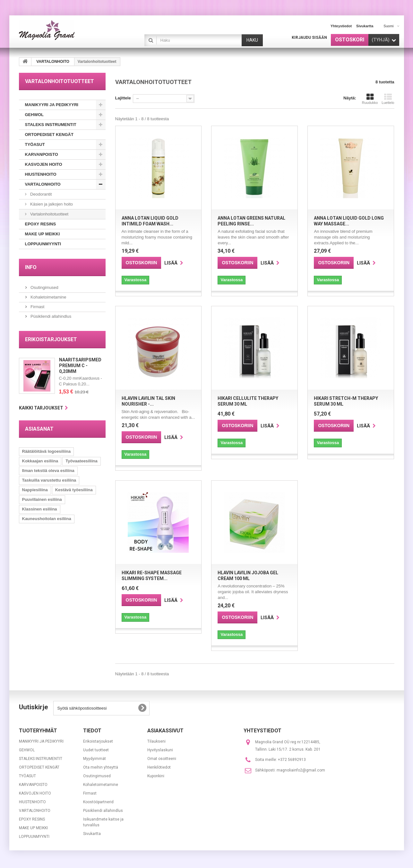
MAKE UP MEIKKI (43, 234)
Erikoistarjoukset (51, 339)
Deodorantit (41, 194)
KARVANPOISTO (42, 154)
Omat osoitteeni (162, 759)
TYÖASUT (35, 144)
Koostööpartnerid (98, 802)
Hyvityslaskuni (160, 750)
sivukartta (365, 26)
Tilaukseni (156, 741)
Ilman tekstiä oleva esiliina (48, 471)
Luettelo (388, 99)
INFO (31, 267)
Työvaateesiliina (81, 461)
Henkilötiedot (159, 767)
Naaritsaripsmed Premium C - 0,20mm (80, 366)
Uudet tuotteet (96, 750)
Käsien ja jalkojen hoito (51, 204)
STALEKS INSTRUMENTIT (51, 125)
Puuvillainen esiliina (42, 499)
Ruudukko (370, 99)
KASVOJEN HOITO (44, 164)
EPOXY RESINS (41, 224)
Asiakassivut (165, 731)
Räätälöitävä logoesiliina (47, 451)
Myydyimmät (95, 759)
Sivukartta (92, 834)
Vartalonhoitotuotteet (49, 214)
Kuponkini (156, 776)
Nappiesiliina (35, 490)
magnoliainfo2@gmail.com (301, 770)
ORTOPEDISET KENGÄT (49, 135)
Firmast (37, 307)
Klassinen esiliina (40, 509)
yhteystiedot (341, 26)
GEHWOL (34, 115)
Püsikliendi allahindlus (51, 316)
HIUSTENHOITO (41, 174)
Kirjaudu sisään (309, 38)
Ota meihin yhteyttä (101, 767)
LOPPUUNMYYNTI (43, 244)
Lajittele (123, 98)
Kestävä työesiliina (74, 490)
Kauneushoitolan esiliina (47, 519)
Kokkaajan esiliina (40, 461)
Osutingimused (44, 287)
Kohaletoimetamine (48, 297)
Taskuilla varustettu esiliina (49, 480)
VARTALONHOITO (43, 184)
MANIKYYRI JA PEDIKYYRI (52, 105)
